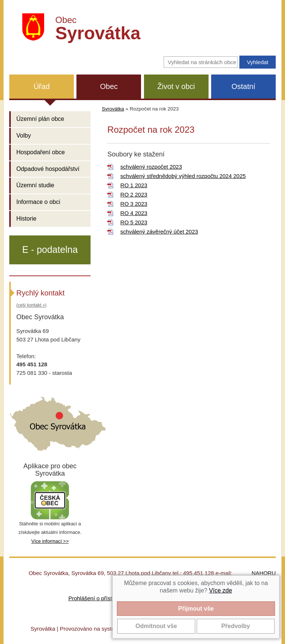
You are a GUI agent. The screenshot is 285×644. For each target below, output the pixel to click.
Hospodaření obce (41, 152)
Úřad (41, 86)
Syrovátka (113, 109)
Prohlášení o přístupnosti (99, 598)
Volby (24, 136)
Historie (26, 219)
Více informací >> (50, 541)
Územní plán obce (40, 119)
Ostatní (243, 86)
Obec (109, 86)
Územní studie (35, 185)
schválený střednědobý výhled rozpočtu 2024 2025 (183, 176)
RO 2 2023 (134, 194)
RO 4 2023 (134, 213)
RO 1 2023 (134, 185)
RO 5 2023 (134, 222)
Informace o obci (38, 202)
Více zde (220, 590)
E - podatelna (50, 250)
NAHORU (264, 573)
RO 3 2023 (134, 204)
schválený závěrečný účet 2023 (159, 232)
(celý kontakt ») (31, 305)
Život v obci (176, 86)
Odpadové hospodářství (48, 169)
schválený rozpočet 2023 (151, 167)
